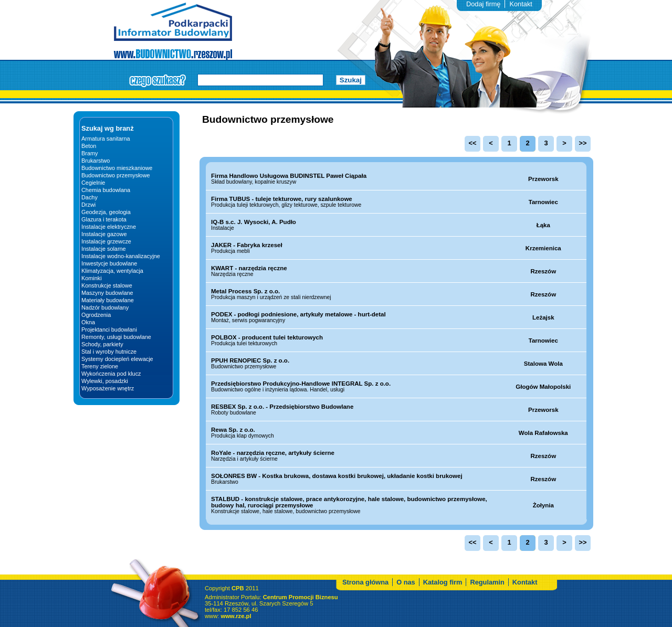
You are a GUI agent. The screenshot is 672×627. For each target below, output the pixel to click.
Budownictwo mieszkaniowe (117, 168)
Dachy (90, 197)
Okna (88, 322)
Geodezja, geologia (106, 212)
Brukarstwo (96, 161)
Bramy (90, 153)
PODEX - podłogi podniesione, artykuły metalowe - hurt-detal (298, 314)
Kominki (92, 278)
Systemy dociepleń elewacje (117, 359)
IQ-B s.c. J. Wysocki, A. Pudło (254, 222)
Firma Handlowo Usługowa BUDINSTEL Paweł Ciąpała (289, 176)
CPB (238, 601)
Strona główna (365, 595)
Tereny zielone (100, 366)
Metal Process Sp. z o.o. (245, 291)
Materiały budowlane (108, 300)
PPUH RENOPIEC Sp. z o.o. (250, 360)
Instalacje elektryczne (109, 227)
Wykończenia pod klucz (111, 374)
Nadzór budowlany (105, 307)
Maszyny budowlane (107, 293)
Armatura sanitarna (106, 139)
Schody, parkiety (102, 344)
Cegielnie (93, 183)
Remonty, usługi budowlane (116, 337)
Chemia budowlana (106, 190)
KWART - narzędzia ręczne (249, 268)
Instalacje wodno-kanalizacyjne (121, 256)
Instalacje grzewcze (106, 241)
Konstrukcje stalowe (107, 285)
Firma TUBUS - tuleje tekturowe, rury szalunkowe (282, 199)
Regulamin (487, 595)
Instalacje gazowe (104, 234)
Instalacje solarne (104, 249)
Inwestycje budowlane (109, 263)
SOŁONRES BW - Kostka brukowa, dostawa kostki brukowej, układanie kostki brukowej (337, 476)
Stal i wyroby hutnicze (109, 352)
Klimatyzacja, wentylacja (112, 271)
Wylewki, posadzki (105, 381)
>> (583, 143)
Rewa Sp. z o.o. (233, 430)
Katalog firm (443, 595)
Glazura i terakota (104, 219)
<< (473, 143)
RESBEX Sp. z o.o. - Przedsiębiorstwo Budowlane (282, 407)
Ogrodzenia (96, 315)
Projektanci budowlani (109, 330)
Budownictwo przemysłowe (116, 175)
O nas (406, 595)
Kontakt (521, 4)
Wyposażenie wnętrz (108, 388)
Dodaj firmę (483, 4)
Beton (89, 146)
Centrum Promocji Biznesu (301, 610)
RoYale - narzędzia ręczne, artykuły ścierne (273, 453)
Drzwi (88, 205)
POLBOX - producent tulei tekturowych (267, 337)
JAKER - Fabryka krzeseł (247, 245)
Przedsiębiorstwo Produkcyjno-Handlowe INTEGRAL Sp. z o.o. (301, 384)
